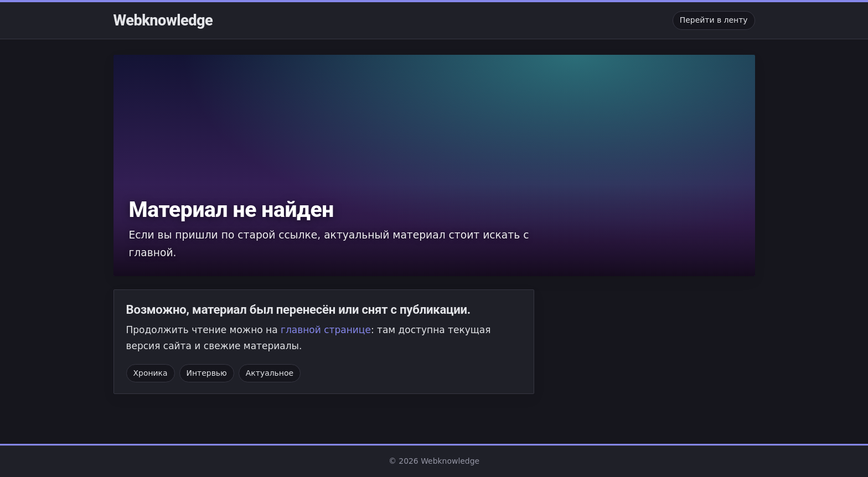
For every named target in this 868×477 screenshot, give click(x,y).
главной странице (326, 330)
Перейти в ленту (714, 20)
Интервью (207, 373)
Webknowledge (163, 20)
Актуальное (270, 373)
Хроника (151, 373)
